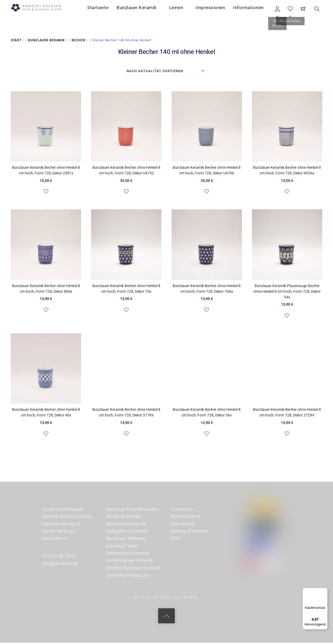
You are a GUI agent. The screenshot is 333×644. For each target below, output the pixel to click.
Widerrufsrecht (185, 518)
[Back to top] (166, 617)
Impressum (182, 510)
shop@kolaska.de (60, 565)
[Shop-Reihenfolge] (167, 72)
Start (16, 42)
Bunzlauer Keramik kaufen (132, 510)
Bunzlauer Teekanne (126, 540)
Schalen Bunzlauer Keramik (133, 569)
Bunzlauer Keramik (153, 9)
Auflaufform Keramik (127, 532)
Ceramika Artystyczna (128, 576)
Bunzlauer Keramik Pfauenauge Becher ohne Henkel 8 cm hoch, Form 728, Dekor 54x (287, 293)
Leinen (187, 9)
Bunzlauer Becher (123, 518)
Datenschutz (183, 525)
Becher (79, 42)
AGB (175, 540)
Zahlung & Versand (189, 532)
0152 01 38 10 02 (59, 557)
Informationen (252, 9)
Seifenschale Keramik (128, 554)
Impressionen (216, 9)
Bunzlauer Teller (122, 547)
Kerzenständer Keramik (129, 562)
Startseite (116, 9)
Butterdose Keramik (126, 525)
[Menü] (324, 591)
